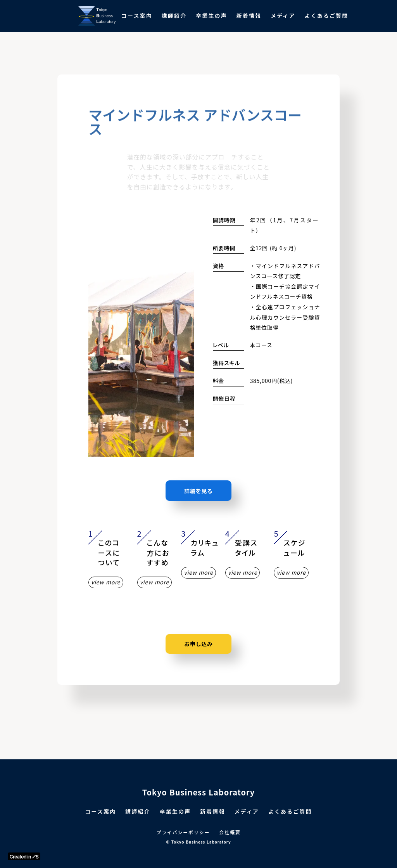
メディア (283, 16)
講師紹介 (174, 16)
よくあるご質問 (327, 16)
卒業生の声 (211, 16)
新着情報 (249, 16)
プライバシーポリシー (183, 832)
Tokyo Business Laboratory (199, 792)
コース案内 (137, 16)
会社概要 (230, 832)
